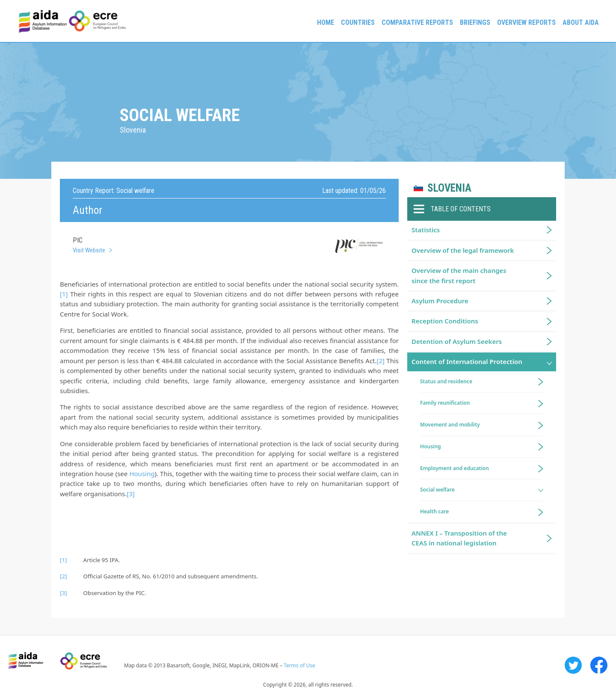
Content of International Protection (467, 361)
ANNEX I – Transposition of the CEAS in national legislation (459, 538)
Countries (358, 22)
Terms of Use (299, 665)
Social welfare (437, 490)
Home (326, 22)
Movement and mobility (450, 425)
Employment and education (455, 468)
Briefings (475, 22)
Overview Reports (526, 22)
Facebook (599, 665)
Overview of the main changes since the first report (459, 275)
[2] (381, 361)
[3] (130, 494)
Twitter (573, 665)
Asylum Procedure (440, 301)
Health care (434, 511)
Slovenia (449, 188)
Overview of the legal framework (463, 250)
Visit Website (89, 250)
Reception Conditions (445, 321)
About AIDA (581, 22)
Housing (142, 474)
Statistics (426, 230)
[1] (64, 294)
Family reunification (445, 403)
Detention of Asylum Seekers (457, 341)
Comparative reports (417, 22)
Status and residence (446, 381)
